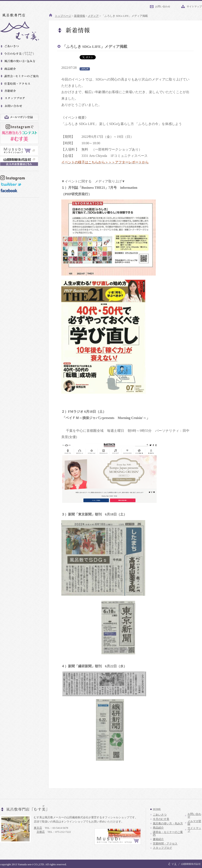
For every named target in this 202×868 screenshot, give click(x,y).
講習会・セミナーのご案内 (168, 834)
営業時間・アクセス (165, 844)
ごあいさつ (160, 815)
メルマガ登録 (194, 823)
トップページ (63, 16)
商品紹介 (158, 828)
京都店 (41, 832)
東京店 (38, 828)
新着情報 (80, 16)
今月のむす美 (161, 819)
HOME (157, 809)
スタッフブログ (162, 848)
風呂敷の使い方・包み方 (168, 824)
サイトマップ (194, 7)
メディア (93, 16)
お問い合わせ (163, 7)
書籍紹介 (158, 839)
